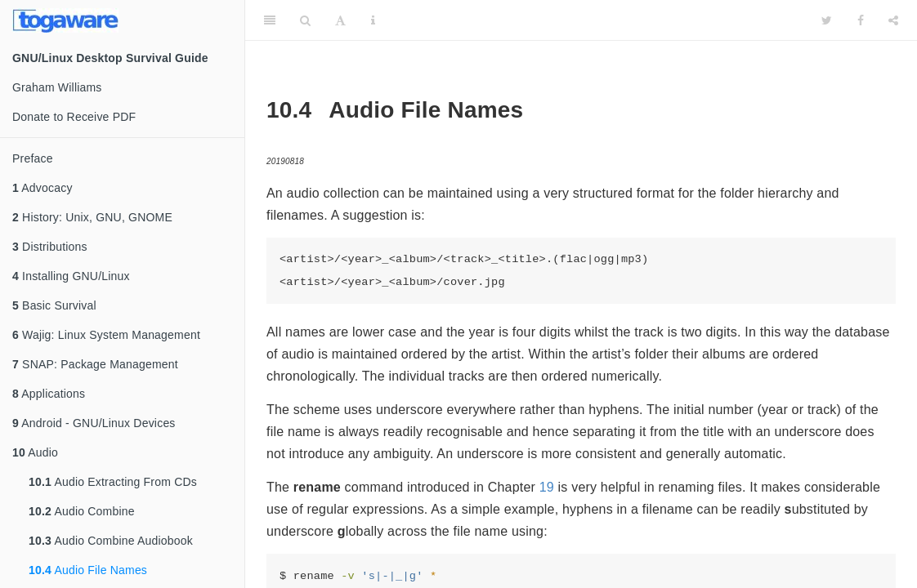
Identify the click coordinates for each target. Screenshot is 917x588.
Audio (35, 452)
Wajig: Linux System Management (106, 335)
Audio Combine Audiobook (111, 541)
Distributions (50, 247)
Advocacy (42, 188)
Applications (49, 394)
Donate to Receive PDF (74, 117)
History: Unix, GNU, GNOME (92, 217)
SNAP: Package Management (95, 364)
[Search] (305, 20)
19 (547, 487)
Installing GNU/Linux (71, 276)
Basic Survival (54, 305)
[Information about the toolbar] (373, 20)
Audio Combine (82, 511)
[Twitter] (827, 20)
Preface (33, 158)
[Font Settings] (340, 20)
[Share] (893, 20)
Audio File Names (88, 570)
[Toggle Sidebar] (270, 20)
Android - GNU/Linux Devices (94, 423)
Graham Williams (57, 87)
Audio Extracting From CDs (113, 482)
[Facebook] (861, 20)
